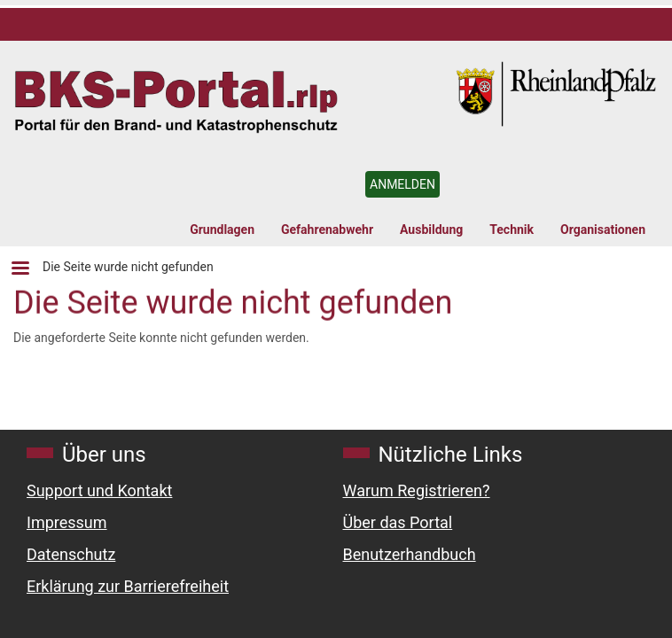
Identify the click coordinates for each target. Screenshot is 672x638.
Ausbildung (431, 230)
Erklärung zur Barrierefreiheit (128, 586)
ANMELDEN (402, 184)
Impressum (67, 522)
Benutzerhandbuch (410, 554)
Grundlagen (222, 230)
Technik (512, 230)
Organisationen (603, 230)
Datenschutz (71, 554)
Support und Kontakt (99, 490)
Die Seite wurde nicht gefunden (128, 267)
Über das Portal (398, 522)
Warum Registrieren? (417, 490)
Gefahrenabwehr (327, 230)
